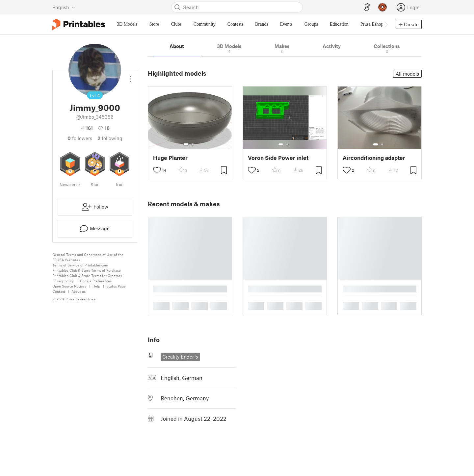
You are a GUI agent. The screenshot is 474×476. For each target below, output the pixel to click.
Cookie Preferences (96, 281)
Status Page (116, 286)
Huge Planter (170, 158)
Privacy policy (63, 281)
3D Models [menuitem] (127, 24)
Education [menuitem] (339, 24)
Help (96, 286)
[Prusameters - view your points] (382, 7)
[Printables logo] (79, 25)
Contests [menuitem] (235, 24)
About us (79, 291)
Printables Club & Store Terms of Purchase (87, 270)
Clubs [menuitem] (176, 24)
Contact (59, 291)
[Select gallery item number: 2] (193, 144)
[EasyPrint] (367, 7)
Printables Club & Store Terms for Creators (87, 276)
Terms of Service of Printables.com (80, 265)
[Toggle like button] (157, 170)
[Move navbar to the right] (386, 24)
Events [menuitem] (286, 24)
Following (110, 138)
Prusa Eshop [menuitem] (372, 24)
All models (407, 74)
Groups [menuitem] (311, 24)
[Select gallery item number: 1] (186, 144)
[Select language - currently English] (64, 7)
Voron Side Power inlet (278, 158)
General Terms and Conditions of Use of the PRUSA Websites (88, 257)
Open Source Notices (69, 286)
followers (80, 138)
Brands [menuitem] (262, 24)
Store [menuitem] (154, 24)
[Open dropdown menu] (131, 76)
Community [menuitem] (205, 24)
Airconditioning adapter (374, 158)
